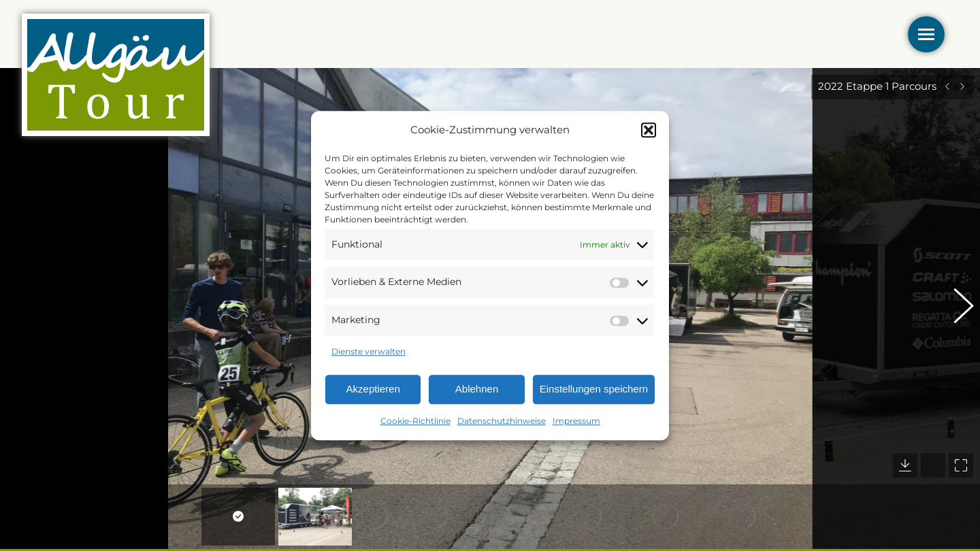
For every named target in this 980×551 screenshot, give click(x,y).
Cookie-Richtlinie (415, 421)
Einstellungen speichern (594, 389)
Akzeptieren (373, 389)
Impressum (576, 421)
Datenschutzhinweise (502, 421)
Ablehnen (477, 389)
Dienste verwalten (369, 352)
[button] (649, 130)
